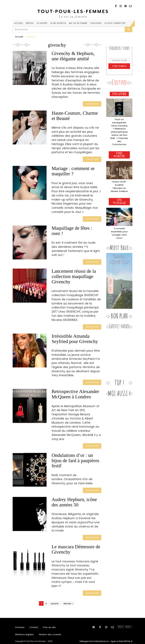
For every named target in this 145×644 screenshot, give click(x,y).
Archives (19, 621)
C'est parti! (119, 66)
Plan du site (47, 621)
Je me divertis (58, 23)
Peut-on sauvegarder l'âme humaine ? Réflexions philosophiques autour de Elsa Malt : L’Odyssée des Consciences (119, 128)
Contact (33, 621)
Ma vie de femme (78, 23)
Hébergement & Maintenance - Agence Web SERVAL (109, 637)
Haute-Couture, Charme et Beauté (75, 115)
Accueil (19, 23)
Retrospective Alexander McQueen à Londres (75, 390)
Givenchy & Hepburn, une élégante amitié (73, 56)
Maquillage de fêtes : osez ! (72, 229)
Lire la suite (93, 103)
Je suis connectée (115, 23)
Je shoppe (42, 23)
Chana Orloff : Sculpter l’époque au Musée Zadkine (119, 178)
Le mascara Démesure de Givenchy (76, 544)
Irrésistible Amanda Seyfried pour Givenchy (75, 335)
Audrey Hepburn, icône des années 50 (74, 497)
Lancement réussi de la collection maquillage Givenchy (74, 274)
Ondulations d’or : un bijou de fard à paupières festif (75, 456)
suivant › (56, 597)
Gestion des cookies (46, 630)
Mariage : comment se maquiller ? (73, 170)
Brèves (30, 23)
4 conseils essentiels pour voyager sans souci (119, 222)
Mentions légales (23, 630)
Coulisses (96, 23)
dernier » (68, 597)
